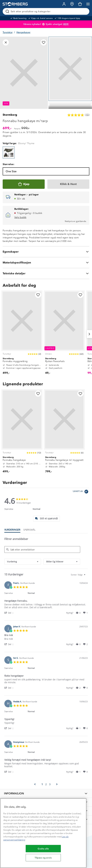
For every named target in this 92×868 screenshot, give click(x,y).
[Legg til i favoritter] (44, 42)
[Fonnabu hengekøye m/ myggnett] (64, 433)
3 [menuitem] (50, 784)
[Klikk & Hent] (68, 184)
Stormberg (10, 115)
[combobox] (23, 562)
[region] (43, 833)
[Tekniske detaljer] (46, 273)
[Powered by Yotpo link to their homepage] (81, 492)
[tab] (46, 519)
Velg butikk (20, 217)
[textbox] (87, 576)
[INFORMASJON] (46, 793)
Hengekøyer (23, 32)
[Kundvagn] (80, 4)
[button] (9, 613)
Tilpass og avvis (43, 858)
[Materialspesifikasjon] (46, 263)
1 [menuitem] (42, 784)
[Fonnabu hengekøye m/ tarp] (9, 152)
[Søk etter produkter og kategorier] (47, 11)
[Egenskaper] (46, 252)
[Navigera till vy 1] (70, 69)
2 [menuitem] (46, 784)
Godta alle (43, 849)
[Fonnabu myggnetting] (22, 334)
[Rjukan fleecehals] (64, 334)
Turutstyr (8, 32)
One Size (11, 171)
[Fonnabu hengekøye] (22, 433)
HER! (66, 24)
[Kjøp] (24, 184)
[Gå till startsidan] (15, 4)
